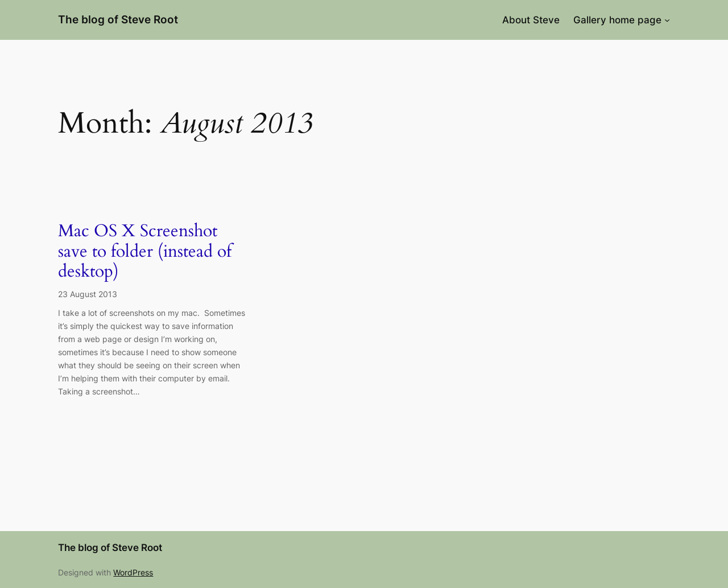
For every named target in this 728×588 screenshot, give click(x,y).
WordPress (133, 572)
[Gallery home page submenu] (667, 20)
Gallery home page (617, 20)
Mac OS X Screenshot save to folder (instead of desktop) (145, 252)
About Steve (531, 20)
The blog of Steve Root (118, 19)
